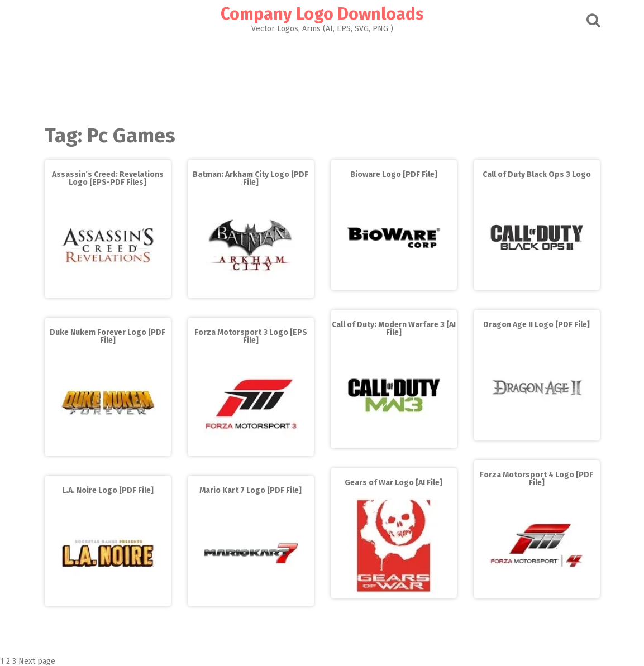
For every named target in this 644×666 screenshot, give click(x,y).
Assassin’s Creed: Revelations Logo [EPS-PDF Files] (108, 178)
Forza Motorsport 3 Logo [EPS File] (251, 336)
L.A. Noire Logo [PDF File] (108, 490)
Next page (37, 661)
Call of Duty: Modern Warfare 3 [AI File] (394, 329)
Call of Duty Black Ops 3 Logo (537, 174)
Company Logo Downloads (322, 14)
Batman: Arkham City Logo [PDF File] (251, 178)
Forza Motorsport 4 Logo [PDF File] (536, 479)
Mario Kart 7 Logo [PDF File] (251, 490)
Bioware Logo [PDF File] (394, 174)
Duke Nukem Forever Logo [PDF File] (108, 336)
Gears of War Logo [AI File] (393, 483)
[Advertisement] (322, 76)
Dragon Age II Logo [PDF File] (536, 325)
